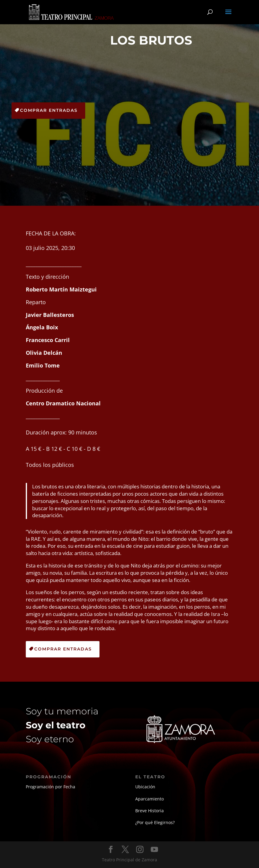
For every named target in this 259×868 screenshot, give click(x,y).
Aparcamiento (150, 799)
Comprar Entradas (49, 110)
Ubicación (145, 787)
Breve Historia (150, 811)
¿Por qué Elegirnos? (155, 822)
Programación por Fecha (50, 787)
